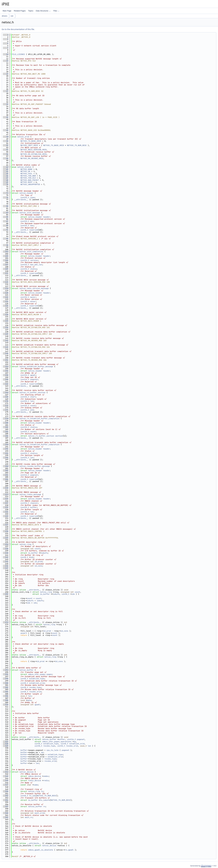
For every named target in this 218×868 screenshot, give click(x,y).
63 (6, 169)
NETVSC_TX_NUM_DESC (77, 145)
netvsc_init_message (30, 213)
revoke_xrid (35, 692)
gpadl (33, 375)
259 (6, 594)
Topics (31, 11)
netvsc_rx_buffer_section (32, 393)
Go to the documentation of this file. (18, 29)
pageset (34, 379)
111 (6, 273)
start (33, 397)
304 (6, 692)
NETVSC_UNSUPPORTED (30, 184)
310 (6, 705)
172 (6, 406)
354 (6, 800)
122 (6, 297)
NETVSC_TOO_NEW (28, 176)
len (32, 401)
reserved (34, 230)
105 (6, 260)
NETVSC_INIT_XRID (29, 145)
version (34, 260)
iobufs (44, 553)
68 (6, 180)
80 (6, 206)
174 (6, 410)
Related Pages (20, 11)
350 (6, 791)
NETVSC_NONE (26, 169)
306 (6, 696)
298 (6, 679)
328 (6, 744)
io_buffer (33, 553)
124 (6, 301)
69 (6, 182)
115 (6, 282)
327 (6, 742)
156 (6, 371)
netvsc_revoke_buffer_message (35, 466)
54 (6, 150)
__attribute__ (21, 200)
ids (32, 557)
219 (6, 507)
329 (6, 746)
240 (6, 553)
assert (24, 633)
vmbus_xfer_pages (37, 674)
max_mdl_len (36, 265)
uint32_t (25, 197)
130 (6, 315)
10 (6, 54)
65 (6, 174)
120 (6, 293)
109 (6, 269)
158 (6, 375)
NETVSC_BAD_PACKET (30, 180)
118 (6, 288)
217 (6, 503)
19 (6, 74)
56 (6, 154)
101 (6, 252)
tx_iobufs (45, 800)
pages (49, 674)
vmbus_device (35, 776)
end (32, 410)
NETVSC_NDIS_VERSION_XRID (33, 150)
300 (6, 683)
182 (6, 427)
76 (6, 197)
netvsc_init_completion (31, 252)
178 (6, 419)
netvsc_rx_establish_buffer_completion (40, 419)
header (47, 217)
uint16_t (25, 379)
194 (6, 453)
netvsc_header (26, 193)
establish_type (37, 679)
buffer (34, 507)
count (33, 406)
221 (6, 512)
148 (6, 353)
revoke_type (35, 687)
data (29, 700)
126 (6, 306)
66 (6, 176)
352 (6, 796)
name (36, 785)
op (75, 742)
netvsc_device (26, 772)
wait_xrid (39, 813)
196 (6, 458)
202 (6, 470)
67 (6, 178)
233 (6, 538)
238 (6, 549)
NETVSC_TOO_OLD (28, 178)
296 (6, 674)
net (12, 16)
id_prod (38, 562)
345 (6, 780)
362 (6, 817)
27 (6, 91)
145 (6, 347)
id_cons (38, 566)
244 (6, 562)
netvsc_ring (25, 544)
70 (6, 184)
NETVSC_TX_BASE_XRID (31, 141)
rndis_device (35, 780)
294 (6, 670)
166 (6, 393)
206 (6, 479)
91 (6, 230)
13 (6, 61)
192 (6, 449)
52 (6, 145)
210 (6, 488)
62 (6, 167)
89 (6, 226)
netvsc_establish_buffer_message (36, 367)
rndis (46, 780)
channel (34, 503)
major (33, 297)
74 (6, 193)
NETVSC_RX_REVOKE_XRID (32, 158)
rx (44, 806)
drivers (5, 16)
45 (6, 130)
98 (6, 245)
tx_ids (32, 796)
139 (6, 334)
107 (6, 265)
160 (6, 379)
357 (6, 806)
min (32, 221)
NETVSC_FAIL (26, 174)
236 (6, 544)
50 (6, 141)
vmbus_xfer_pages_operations (57, 742)
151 (6, 360)
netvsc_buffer (26, 670)
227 (6, 525)
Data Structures (43, 11)
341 (6, 772)
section (59, 436)
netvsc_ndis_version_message (34, 288)
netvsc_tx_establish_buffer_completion (40, 444)
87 (6, 221)
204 (6, 475)
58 (6, 158)
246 (6, 566)
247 (6, 568)
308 (6, 700)
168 (6, 397)
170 (6, 401)
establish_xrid (37, 683)
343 (6, 776)
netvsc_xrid (23, 137)
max (32, 226)
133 (6, 321)
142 (6, 341)
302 (6, 687)
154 (6, 367)
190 (6, 444)
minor (33, 301)
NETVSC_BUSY (26, 182)
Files (56, 11)
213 (6, 494)
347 (6, 785)
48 (6, 137)
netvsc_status (24, 167)
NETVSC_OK (25, 171)
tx (42, 791)
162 (6, 384)
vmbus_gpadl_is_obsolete (41, 850)
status (34, 269)
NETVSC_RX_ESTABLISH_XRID (33, 154)
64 (6, 171)
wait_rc (29, 817)
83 (6, 213)
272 (6, 622)
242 (6, 557)
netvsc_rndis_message (30, 494)
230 (6, 531)
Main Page (7, 11)
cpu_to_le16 (53, 750)
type (32, 197)
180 (6, 423)
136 (6, 327)
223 (6, 516)
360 (6, 813)
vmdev (46, 776)
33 (6, 104)
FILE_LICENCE (18, 54)
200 (6, 466)
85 (6, 217)
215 (6, 499)
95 (6, 239)
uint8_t (24, 230)
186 (6, 436)
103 (6, 256)
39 (6, 117)
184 (6, 432)
